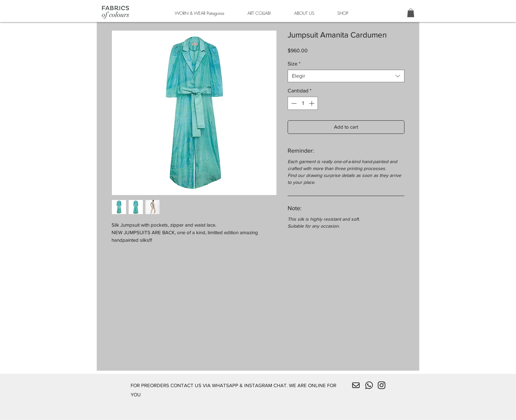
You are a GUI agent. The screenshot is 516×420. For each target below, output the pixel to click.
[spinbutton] (303, 103)
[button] (411, 13)
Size (294, 64)
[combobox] (346, 76)
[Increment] (312, 103)
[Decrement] (293, 103)
